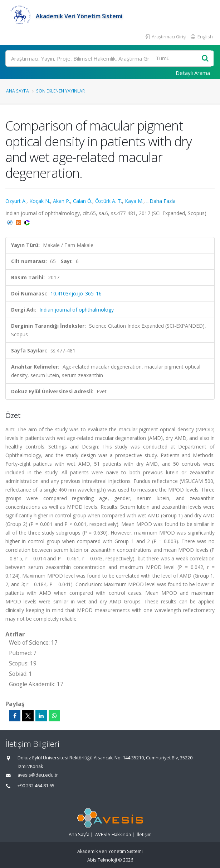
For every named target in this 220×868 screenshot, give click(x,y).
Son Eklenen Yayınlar (60, 91)
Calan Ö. (83, 201)
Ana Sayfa (18, 91)
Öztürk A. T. (109, 201)
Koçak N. (40, 201)
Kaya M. (134, 201)
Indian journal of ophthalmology (77, 310)
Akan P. (62, 201)
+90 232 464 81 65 (36, 786)
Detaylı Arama (193, 73)
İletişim (144, 834)
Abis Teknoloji (102, 860)
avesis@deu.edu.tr (38, 775)
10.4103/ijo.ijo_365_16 (76, 293)
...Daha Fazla (161, 201)
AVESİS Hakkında (113, 834)
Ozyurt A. (16, 201)
